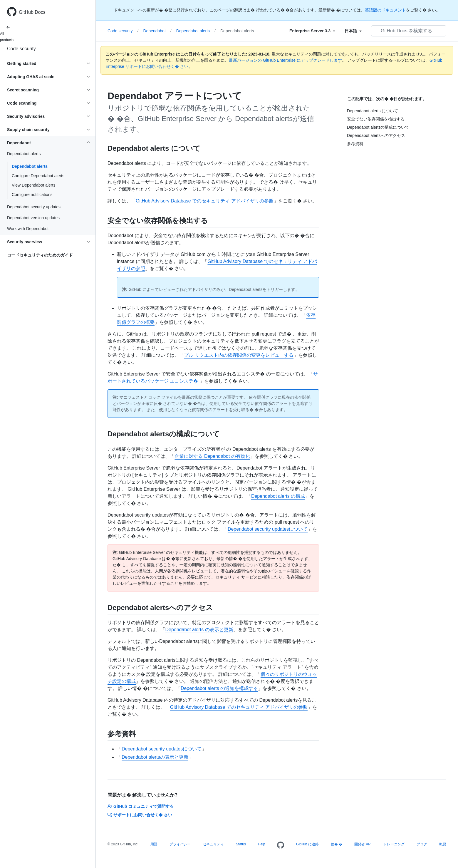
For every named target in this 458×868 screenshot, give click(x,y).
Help (262, 844)
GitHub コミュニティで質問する (141, 806)
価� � (337, 844)
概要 (443, 844)
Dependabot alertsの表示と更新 (155, 757)
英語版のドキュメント (385, 10)
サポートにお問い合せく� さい (140, 815)
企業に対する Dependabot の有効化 (212, 456)
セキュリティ (213, 844)
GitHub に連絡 (307, 844)
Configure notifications (32, 195)
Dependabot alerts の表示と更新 (199, 630)
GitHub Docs (32, 12)
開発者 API (363, 844)
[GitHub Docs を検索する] (409, 31)
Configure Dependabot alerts (38, 176)
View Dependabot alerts (33, 185)
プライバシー (180, 844)
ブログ (422, 844)
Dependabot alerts (30, 166)
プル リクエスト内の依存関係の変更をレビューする (239, 355)
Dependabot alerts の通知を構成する (219, 688)
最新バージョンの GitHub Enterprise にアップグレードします (285, 60)
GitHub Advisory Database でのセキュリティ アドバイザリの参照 (205, 201)
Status (241, 844)
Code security (21, 49)
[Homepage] (281, 845)
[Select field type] (312, 31)
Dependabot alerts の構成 (278, 496)
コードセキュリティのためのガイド (40, 255)
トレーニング (394, 844)
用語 (154, 844)
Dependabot (157, 31)
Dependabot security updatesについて (268, 529)
